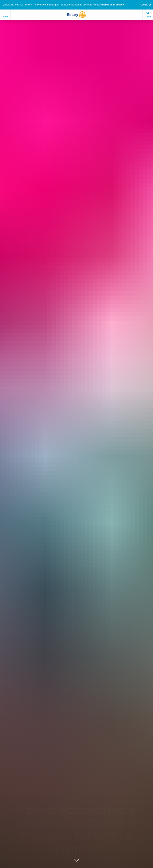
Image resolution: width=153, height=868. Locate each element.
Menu (5, 15)
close (144, 5)
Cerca (148, 15)
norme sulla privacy (113, 5)
